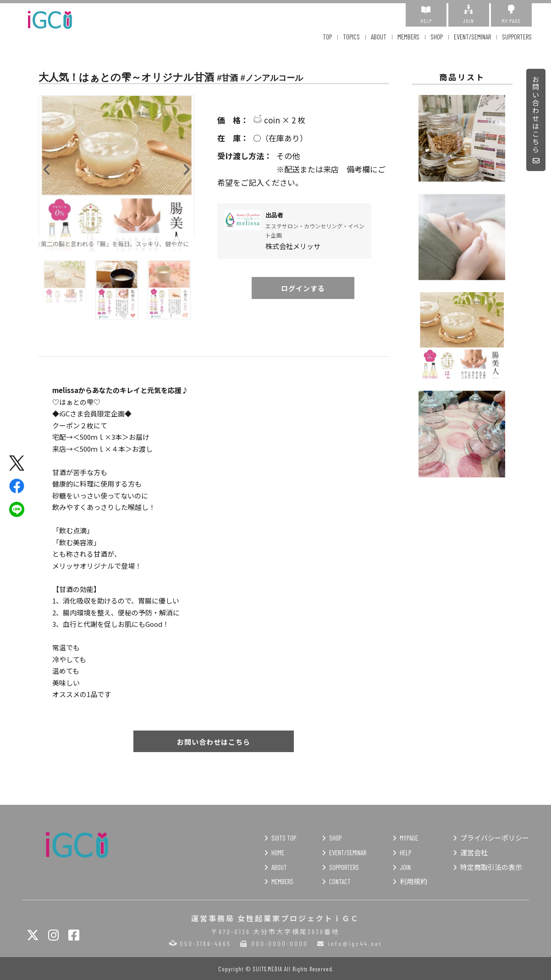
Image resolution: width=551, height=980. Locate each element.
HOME (278, 853)
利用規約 (413, 881)
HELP (426, 14)
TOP (327, 37)
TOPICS (351, 37)
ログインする (303, 288)
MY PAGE (511, 14)
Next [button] (186, 167)
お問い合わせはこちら (536, 120)
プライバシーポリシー (495, 838)
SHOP (437, 37)
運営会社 (474, 853)
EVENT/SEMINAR (472, 37)
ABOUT (379, 37)
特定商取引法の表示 (491, 867)
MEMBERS (408, 37)
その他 (303, 156)
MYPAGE (409, 838)
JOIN (469, 14)
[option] (116, 173)
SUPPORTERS (517, 37)
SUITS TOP (284, 838)
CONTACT (340, 881)
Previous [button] (47, 167)
